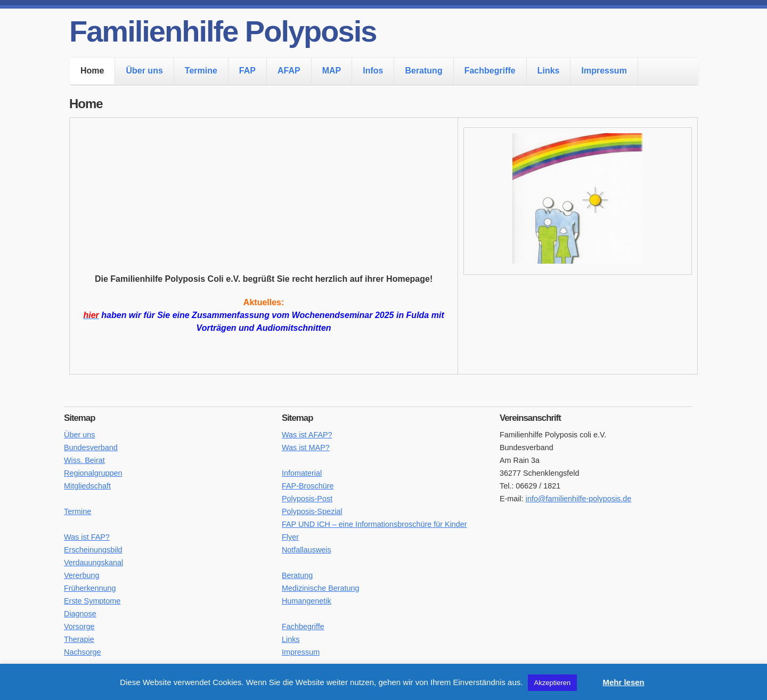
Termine (201, 71)
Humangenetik (307, 601)
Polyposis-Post (307, 499)
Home (92, 71)
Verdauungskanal (93, 563)
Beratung (423, 71)
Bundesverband (91, 447)
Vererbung (81, 575)
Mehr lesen (623, 682)
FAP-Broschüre (308, 486)
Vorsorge (79, 626)
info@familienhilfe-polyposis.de (579, 499)
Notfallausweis (307, 550)
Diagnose (80, 614)
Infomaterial (302, 473)
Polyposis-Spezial (312, 511)
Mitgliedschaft (87, 486)
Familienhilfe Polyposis (223, 31)
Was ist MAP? (306, 447)
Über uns (144, 71)
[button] (589, 678)
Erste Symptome (92, 601)
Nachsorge (83, 652)
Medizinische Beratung (321, 588)
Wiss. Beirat (84, 460)
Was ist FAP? (87, 537)
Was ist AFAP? (307, 435)
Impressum (604, 71)
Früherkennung (90, 588)
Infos (373, 71)
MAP (332, 71)
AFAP (289, 71)
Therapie (79, 639)
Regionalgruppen (93, 473)
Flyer (290, 537)
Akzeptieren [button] (553, 683)
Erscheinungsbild (93, 550)
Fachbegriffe (490, 71)
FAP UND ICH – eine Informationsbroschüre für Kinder (374, 524)
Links (549, 71)
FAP (247, 71)
